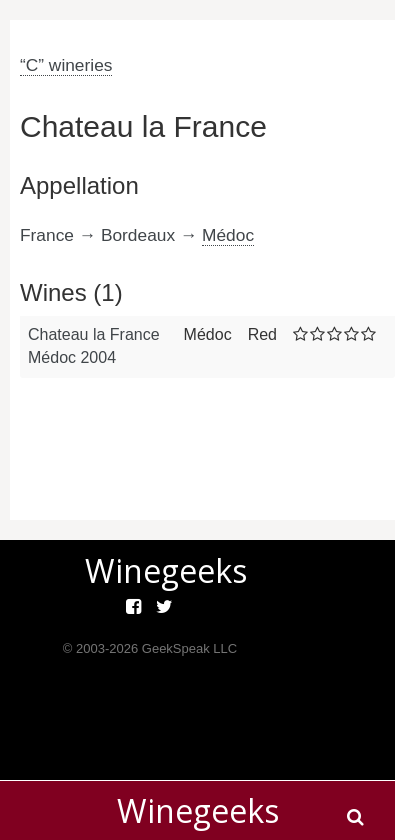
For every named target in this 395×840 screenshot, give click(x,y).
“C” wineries (66, 65)
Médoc (228, 235)
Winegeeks (198, 810)
